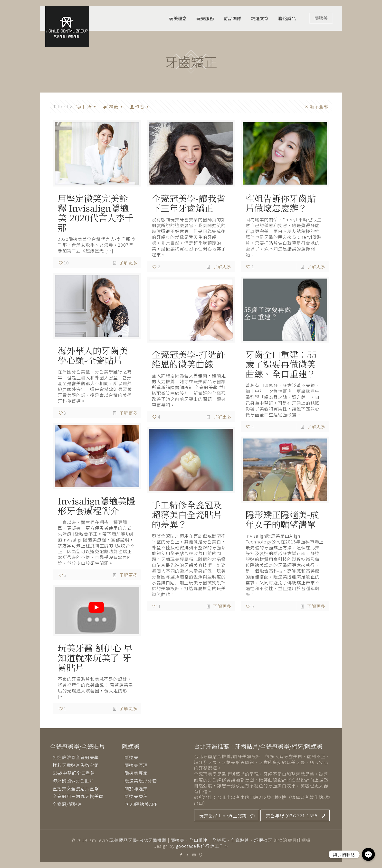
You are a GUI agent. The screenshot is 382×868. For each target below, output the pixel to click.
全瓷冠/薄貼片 (67, 804)
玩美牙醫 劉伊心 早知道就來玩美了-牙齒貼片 (95, 658)
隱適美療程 (136, 796)
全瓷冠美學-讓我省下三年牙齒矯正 (188, 203)
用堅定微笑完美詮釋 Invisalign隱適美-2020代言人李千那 (96, 213)
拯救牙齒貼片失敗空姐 (76, 765)
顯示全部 (316, 106)
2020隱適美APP (141, 804)
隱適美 (321, 18)
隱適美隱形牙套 (141, 781)
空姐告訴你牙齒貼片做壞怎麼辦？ (281, 203)
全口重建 (198, 840)
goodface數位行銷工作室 (202, 846)
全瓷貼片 (240, 840)
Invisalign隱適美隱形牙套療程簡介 (96, 506)
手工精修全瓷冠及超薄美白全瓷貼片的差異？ (187, 514)
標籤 (113, 106)
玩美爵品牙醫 (123, 840)
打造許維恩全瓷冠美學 (76, 757)
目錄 (87, 106)
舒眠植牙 (263, 840)
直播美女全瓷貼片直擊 (76, 788)
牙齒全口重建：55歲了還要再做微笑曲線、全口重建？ (281, 364)
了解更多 (128, 262)
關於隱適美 (136, 788)
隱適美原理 (136, 765)
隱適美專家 (136, 773)
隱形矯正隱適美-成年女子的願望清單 (282, 519)
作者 (140, 106)
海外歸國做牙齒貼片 (73, 781)
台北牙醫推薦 (153, 840)
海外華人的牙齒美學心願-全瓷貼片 (93, 355)
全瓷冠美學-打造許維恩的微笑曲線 (188, 359)
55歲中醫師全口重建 (74, 773)
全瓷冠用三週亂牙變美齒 (78, 796)
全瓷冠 (219, 840)
